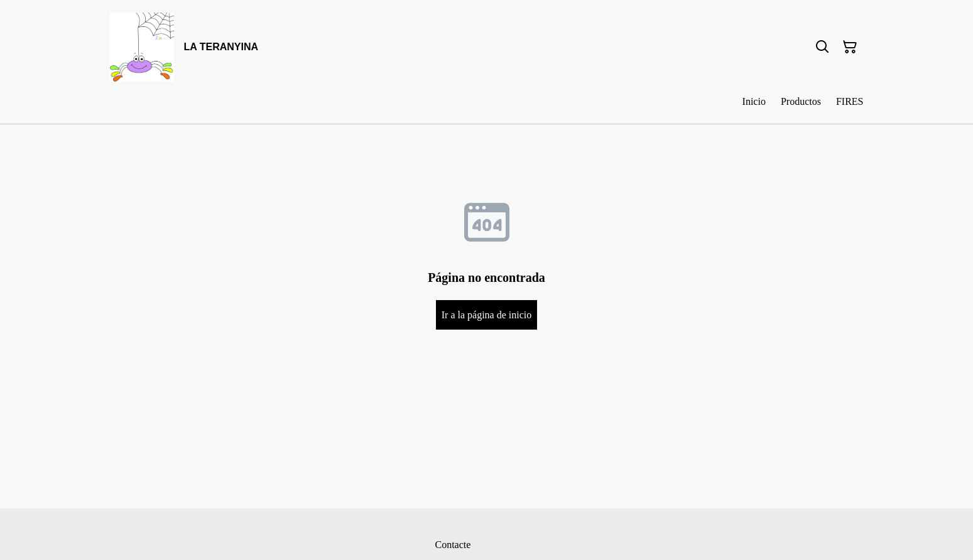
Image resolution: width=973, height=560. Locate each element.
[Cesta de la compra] (850, 47)
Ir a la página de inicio (487, 315)
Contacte (453, 545)
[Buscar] (822, 47)
